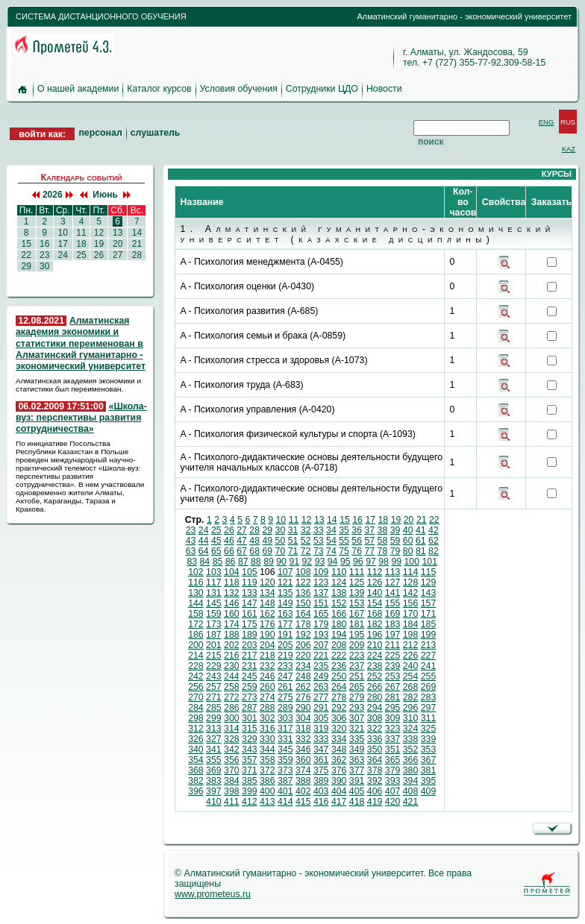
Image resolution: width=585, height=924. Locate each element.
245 (250, 676)
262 (303, 687)
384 (232, 781)
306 (339, 718)
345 (285, 749)
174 (232, 624)
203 (250, 645)
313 (214, 729)
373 (285, 770)
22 (26, 255)
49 (267, 541)
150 (303, 603)
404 (339, 791)
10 (63, 233)
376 (339, 770)
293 (357, 708)
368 (196, 770)
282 (411, 697)
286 (232, 708)
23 (45, 255)
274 (268, 697)
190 (268, 635)
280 (375, 697)
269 (429, 687)
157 (429, 603)
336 (375, 739)
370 (232, 770)
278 (339, 697)
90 (281, 562)
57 (369, 541)
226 (411, 656)
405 (357, 791)
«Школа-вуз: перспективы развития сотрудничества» (81, 418)
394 (411, 781)
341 (214, 749)
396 (196, 791)
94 (333, 562)
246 (268, 676)
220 (303, 656)
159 (214, 614)
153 (357, 603)
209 (357, 645)
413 (268, 802)
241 (429, 666)
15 (26, 244)
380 (411, 770)
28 (137, 255)
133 (250, 593)
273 (250, 697)
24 (63, 255)
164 (303, 614)
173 (214, 624)
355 (214, 760)
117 (214, 582)
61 (421, 541)
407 (393, 791)
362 (339, 760)
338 (411, 739)
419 (375, 802)
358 (268, 760)
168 (375, 614)
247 (285, 676)
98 (384, 562)
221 (321, 656)
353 (429, 749)
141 (393, 593)
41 (421, 530)
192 (303, 635)
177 (285, 624)
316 (268, 729)
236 (339, 666)
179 (321, 624)
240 (411, 666)
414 (285, 802)
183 (393, 624)
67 (242, 551)
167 (357, 614)
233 (285, 666)
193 (321, 635)
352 (411, 749)
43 (191, 541)
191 (285, 635)
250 (339, 676)
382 (196, 781)
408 (411, 791)
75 (344, 551)
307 (357, 718)
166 (339, 614)
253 (393, 676)
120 (268, 582)
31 (293, 530)
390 (339, 781)
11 (81, 233)
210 (375, 645)
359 (285, 760)
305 (321, 718)
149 (285, 603)
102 (196, 572)
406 (375, 791)
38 (383, 530)
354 (196, 760)
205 (285, 645)
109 (321, 572)
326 (196, 739)
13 (118, 233)
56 (357, 541)
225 (393, 656)
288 (268, 708)
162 (268, 614)
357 (250, 760)
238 (375, 666)
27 (118, 255)
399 (250, 791)
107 (285, 572)
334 (339, 739)
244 (232, 676)
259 (250, 687)
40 (408, 530)
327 (214, 739)
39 (395, 530)
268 (411, 687)
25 (81, 255)
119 (250, 582)
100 (412, 562)
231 (250, 666)
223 (357, 656)
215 (214, 656)
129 (429, 582)
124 (339, 582)
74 (331, 551)
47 (242, 541)
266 (375, 687)
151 (321, 603)
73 (319, 551)
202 (232, 645)
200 (196, 645)
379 (393, 770)
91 (294, 562)
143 (429, 593)
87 (243, 562)
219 (285, 656)
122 (303, 582)
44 (204, 541)
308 (375, 718)
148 (268, 603)
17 (63, 244)
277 (321, 697)
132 (232, 593)
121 (285, 582)
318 (303, 729)
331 (285, 739)
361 (321, 760)
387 (285, 781)
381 (429, 770)
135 (285, 593)
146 (232, 603)
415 (303, 802)
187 (214, 635)
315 (250, 729)
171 (429, 614)
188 (232, 635)
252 (375, 676)
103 (214, 572)
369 (214, 770)
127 (393, 582)
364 (375, 760)
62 (434, 541)
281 (393, 697)
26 (98, 255)
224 (375, 656)
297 (429, 708)
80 (408, 551)
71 (293, 551)
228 (196, 666)
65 (216, 551)
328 (232, 739)
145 (214, 603)
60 (408, 541)
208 (339, 645)
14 (137, 233)
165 (321, 614)
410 (214, 802)
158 (196, 614)
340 (196, 749)
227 (429, 656)
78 (383, 551)
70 (281, 551)
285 (214, 708)
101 (429, 562)
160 (232, 614)
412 (250, 802)
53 (319, 541)
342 (232, 749)
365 (393, 760)
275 (285, 697)
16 (45, 244)
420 (393, 802)
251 (357, 676)
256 (196, 687)
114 (411, 572)
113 (393, 572)
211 (393, 645)
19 (98, 244)
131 (214, 593)
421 (411, 802)
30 (45, 266)
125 (357, 582)
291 (321, 708)
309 (393, 718)
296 (411, 708)
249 (321, 676)
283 (429, 697)
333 (321, 739)
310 (411, 718)
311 (429, 718)
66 (229, 551)
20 (118, 244)
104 (232, 572)
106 (268, 572)
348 (339, 749)
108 (303, 572)
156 (411, 603)
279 (357, 697)
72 (306, 551)
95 (345, 562)
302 (268, 718)
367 (429, 760)
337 (393, 739)
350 (375, 749)
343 (250, 749)
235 (321, 666)
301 (250, 718)
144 (196, 603)
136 (303, 593)
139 (357, 593)
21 (137, 244)
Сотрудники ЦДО (322, 89)
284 (196, 708)
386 (268, 781)
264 (339, 687)
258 (232, 687)
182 (375, 624)
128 (411, 582)
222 (339, 656)
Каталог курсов (159, 89)
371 (250, 770)
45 (216, 541)
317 (285, 729)
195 (357, 635)
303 (285, 718)
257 (214, 687)
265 (357, 687)
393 (393, 781)
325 (429, 729)
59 (395, 541)
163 (285, 614)
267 (393, 687)
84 (205, 562)
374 (303, 770)
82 (434, 551)
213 (429, 645)
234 (303, 666)
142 (411, 593)
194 (339, 635)
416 (321, 802)
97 (371, 562)
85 (218, 562)
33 (319, 530)
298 (196, 718)
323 (393, 729)
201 (214, 645)
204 (268, 645)
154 (375, 603)
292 (339, 708)
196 (375, 635)
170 (411, 614)
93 (320, 562)
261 (285, 687)
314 (232, 729)
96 (358, 562)
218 (268, 656)
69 (267, 551)
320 (339, 729)
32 (306, 530)
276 (303, 697)
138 (339, 593)
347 (321, 749)
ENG (547, 122)
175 (250, 624)
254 (411, 676)
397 (214, 791)
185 (429, 624)
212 (411, 645)
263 (321, 687)
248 (303, 676)
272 (232, 697)
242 (196, 676)
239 (393, 666)
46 (229, 541)
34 (331, 530)
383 (214, 781)
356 (232, 760)
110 (339, 572)
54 (331, 541)
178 (303, 624)
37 (369, 530)
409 (429, 791)
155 (393, 603)
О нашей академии (78, 89)
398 (232, 791)
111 (357, 572)
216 (232, 656)
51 (293, 541)
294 (375, 708)
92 (307, 562)
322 (375, 729)
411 (232, 802)
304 (303, 718)
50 (281, 541)
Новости (384, 89)
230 (232, 666)
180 (339, 624)
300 (232, 718)
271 (214, 697)
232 (268, 666)
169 (393, 614)
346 (303, 749)
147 (250, 603)
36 (357, 530)
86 (231, 562)
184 (411, 624)
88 (256, 562)
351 (393, 749)
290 (303, 708)
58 (383, 541)
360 (303, 760)
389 (321, 781)
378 (375, 770)
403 (321, 791)
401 (285, 791)
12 (98, 233)
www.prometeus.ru (213, 894)
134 (268, 593)
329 (250, 739)
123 (321, 582)
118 (232, 582)
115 (429, 572)
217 (250, 656)
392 (375, 781)
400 (268, 791)
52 (306, 541)
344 (268, 749)
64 (204, 551)
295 (393, 708)
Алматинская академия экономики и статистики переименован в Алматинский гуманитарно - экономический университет (81, 343)
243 (214, 676)
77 (369, 551)
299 (214, 718)
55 (344, 541)
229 (214, 666)
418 (357, 802)
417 (339, 802)
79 (395, 551)
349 (357, 749)
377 (357, 770)
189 (250, 635)
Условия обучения (239, 89)
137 (321, 593)
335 (357, 739)
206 (303, 645)
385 (250, 781)
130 (196, 593)
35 (344, 530)
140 (375, 593)
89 (269, 562)
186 (196, 635)
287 (250, 708)
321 (357, 729)
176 (268, 624)
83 (192, 562)
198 (411, 635)
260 (268, 687)
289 (285, 708)
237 (357, 666)
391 (357, 781)
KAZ (569, 149)
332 (303, 739)
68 (254, 551)
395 (429, 781)
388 (303, 781)
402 (303, 791)
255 (429, 676)
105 (250, 572)
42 (434, 530)
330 (268, 739)
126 (375, 582)
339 (429, 739)
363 (357, 760)
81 (421, 551)
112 (375, 572)
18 (81, 244)
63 (191, 551)
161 (250, 614)
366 (411, 760)
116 (196, 582)
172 (196, 624)
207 (321, 645)
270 (196, 697)
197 (393, 635)
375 (321, 770)
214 (196, 656)
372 (268, 770)
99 (396, 562)
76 (357, 551)
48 (254, 541)
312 (196, 729)
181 (357, 624)
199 (429, 635)
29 (26, 266)
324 (411, 729)
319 (321, 729)
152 (339, 603)
